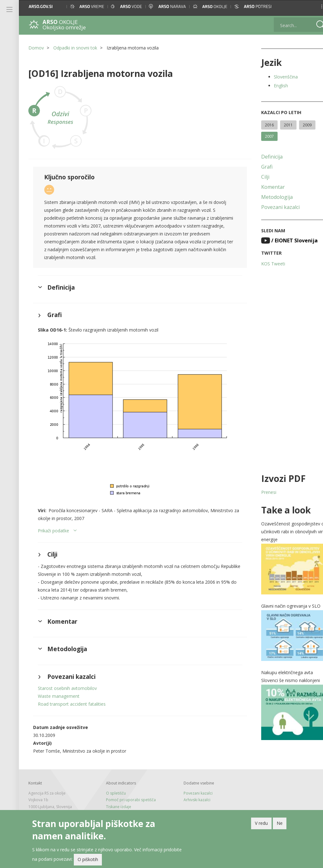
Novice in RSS (115, 806)
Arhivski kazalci (192, 793)
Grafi (259, 167)
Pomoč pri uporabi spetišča (128, 793)
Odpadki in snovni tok (75, 48)
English (273, 86)
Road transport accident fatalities (72, 697)
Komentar (265, 187)
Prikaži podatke (53, 524)
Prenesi (261, 492)
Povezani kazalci (272, 207)
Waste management (59, 689)
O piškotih (88, 859)
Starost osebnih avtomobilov (67, 681)
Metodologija (269, 197)
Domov (36, 48)
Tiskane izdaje (116, 800)
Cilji (257, 177)
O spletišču (113, 786)
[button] (312, 6)
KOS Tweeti (265, 264)
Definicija (264, 157)
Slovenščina (278, 77)
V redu (261, 823)
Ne (280, 823)
